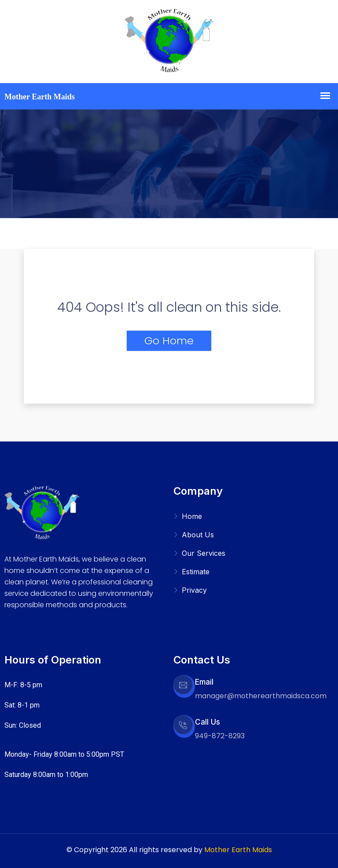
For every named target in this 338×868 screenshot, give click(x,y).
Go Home (169, 341)
